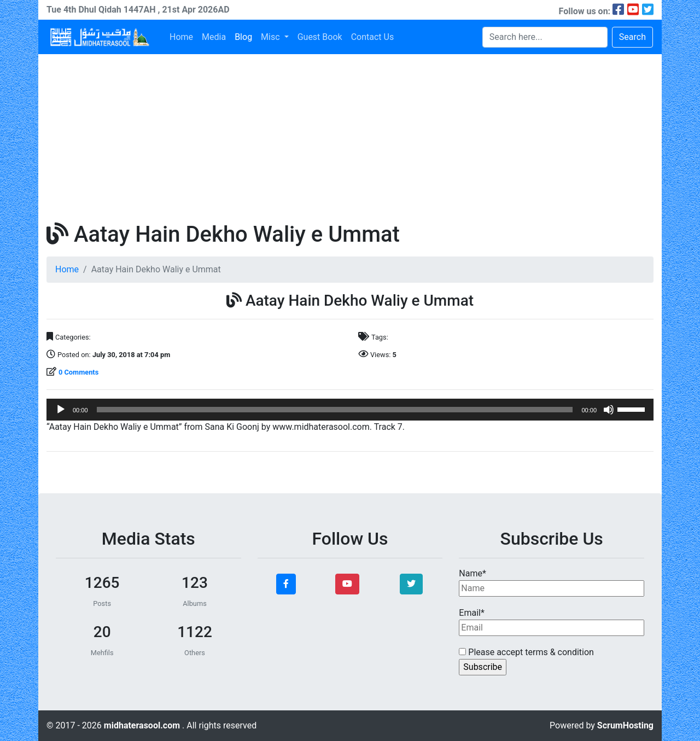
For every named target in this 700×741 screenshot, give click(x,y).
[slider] (335, 410)
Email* (552, 622)
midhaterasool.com (143, 725)
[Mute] (609, 410)
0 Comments (78, 372)
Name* (552, 582)
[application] (350, 410)
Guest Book (320, 37)
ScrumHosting (625, 725)
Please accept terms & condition (526, 652)
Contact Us (373, 37)
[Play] (61, 410)
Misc (271, 37)
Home (181, 37)
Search (632, 37)
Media (214, 37)
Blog (243, 37)
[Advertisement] (350, 136)
